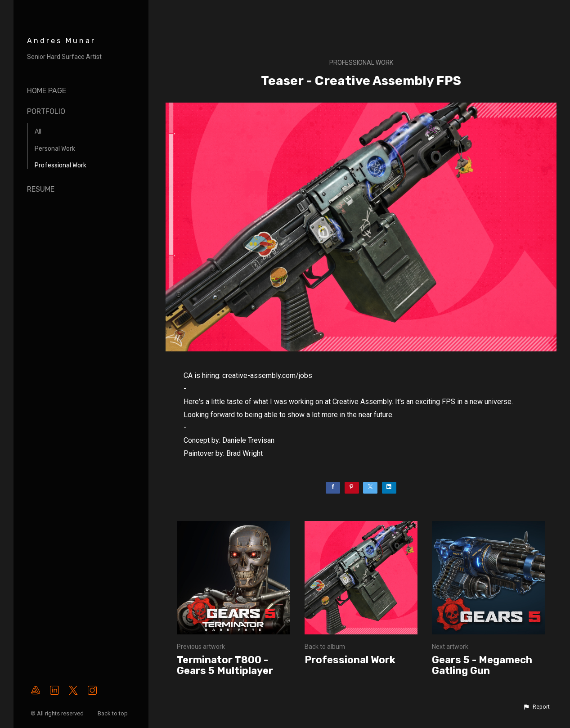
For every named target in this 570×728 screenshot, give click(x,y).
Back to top (113, 713)
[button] (536, 707)
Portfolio (46, 111)
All (38, 132)
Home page (47, 91)
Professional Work (61, 165)
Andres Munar (61, 41)
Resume (41, 189)
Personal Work (55, 149)
